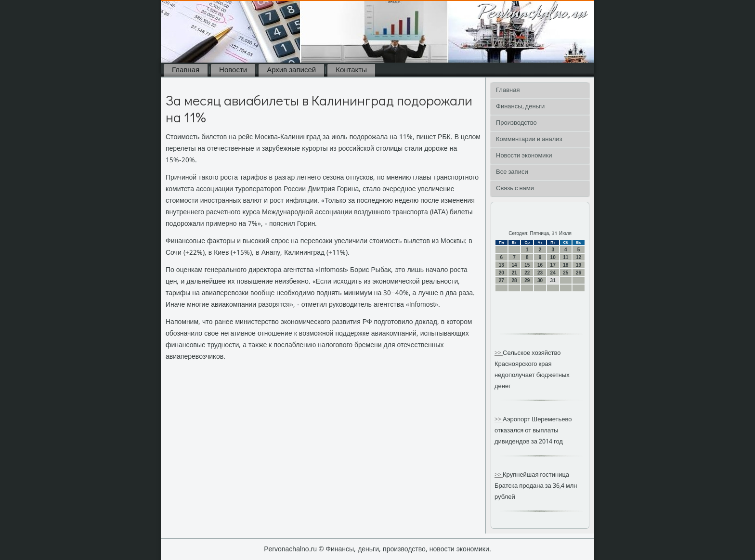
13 (501, 265)
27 (501, 280)
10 (553, 257)
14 (514, 265)
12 (579, 257)
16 (540, 265)
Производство (516, 123)
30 (540, 280)
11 (566, 257)
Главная (186, 70)
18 (566, 265)
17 (553, 265)
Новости (233, 70)
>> (499, 353)
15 (527, 265)
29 (527, 280)
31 (553, 280)
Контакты (351, 70)
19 (579, 265)
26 (579, 273)
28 (514, 280)
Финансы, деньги (520, 107)
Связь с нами (515, 189)
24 (553, 273)
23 (540, 273)
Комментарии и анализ (529, 139)
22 (527, 273)
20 (501, 273)
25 (566, 273)
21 (514, 273)
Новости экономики (524, 156)
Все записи (512, 172)
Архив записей (291, 70)
